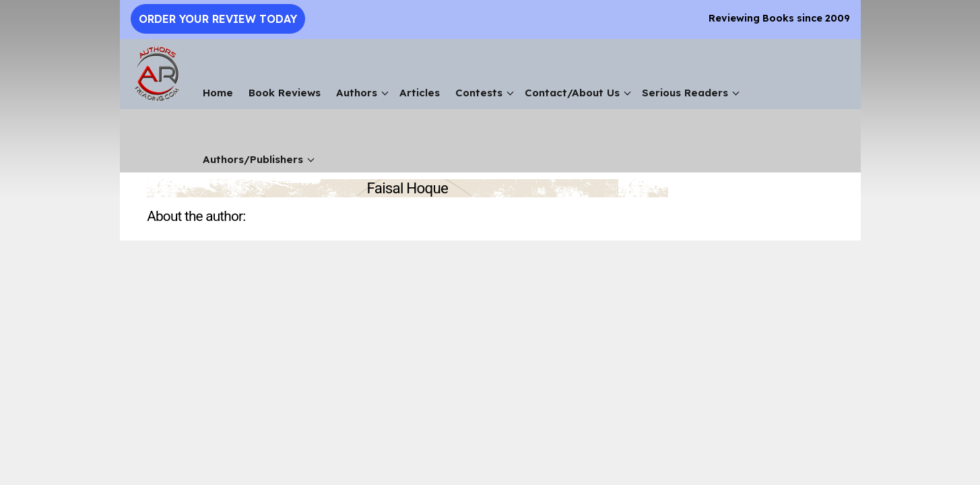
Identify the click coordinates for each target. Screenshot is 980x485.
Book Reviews (285, 93)
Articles (420, 93)
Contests (479, 93)
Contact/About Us (572, 93)
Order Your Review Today (218, 19)
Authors (357, 93)
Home (218, 93)
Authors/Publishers (253, 159)
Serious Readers (685, 93)
